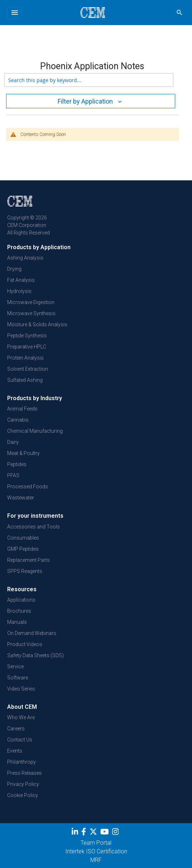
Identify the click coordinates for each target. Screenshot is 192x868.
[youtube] (105, 833)
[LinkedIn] (76, 833)
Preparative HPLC (27, 347)
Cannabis (18, 420)
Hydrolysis (19, 291)
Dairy (13, 442)
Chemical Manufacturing (35, 431)
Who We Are (21, 717)
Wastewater (21, 498)
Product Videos (25, 644)
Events (15, 751)
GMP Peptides (23, 549)
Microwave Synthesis (31, 313)
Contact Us (20, 740)
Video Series (21, 689)
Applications (21, 600)
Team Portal (96, 843)
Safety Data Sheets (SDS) (35, 655)
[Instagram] (116, 833)
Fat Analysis (21, 280)
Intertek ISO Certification (96, 851)
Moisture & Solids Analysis (37, 324)
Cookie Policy (23, 795)
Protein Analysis (25, 358)
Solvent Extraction (28, 369)
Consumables (23, 538)
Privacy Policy (23, 784)
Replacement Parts (28, 560)
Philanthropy (21, 762)
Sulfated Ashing (25, 380)
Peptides (17, 464)
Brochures (19, 611)
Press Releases (25, 773)
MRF (96, 860)
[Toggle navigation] (15, 13)
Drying (14, 269)
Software (18, 678)
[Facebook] (85, 833)
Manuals (17, 622)
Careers (16, 729)
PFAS (13, 475)
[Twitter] (94, 833)
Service (15, 667)
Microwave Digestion (31, 302)
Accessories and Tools (33, 527)
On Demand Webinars (32, 633)
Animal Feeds (22, 409)
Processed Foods (28, 487)
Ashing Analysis (25, 258)
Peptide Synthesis (27, 336)
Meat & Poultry (23, 453)
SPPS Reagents (25, 571)
